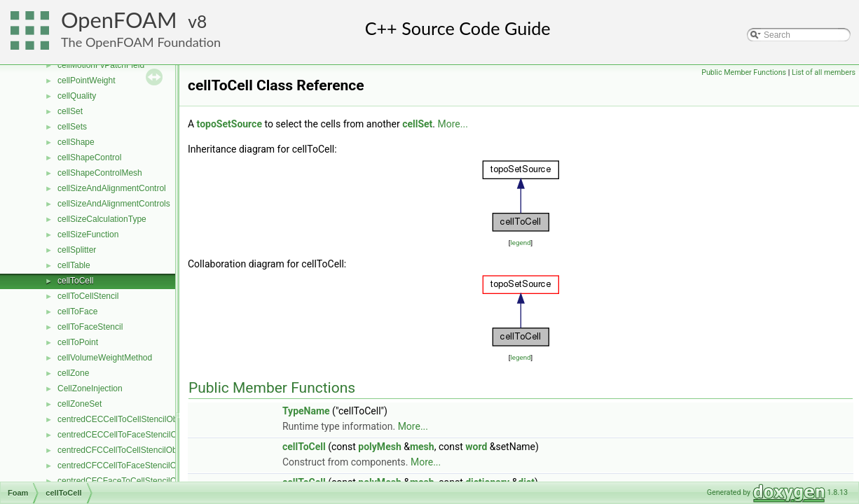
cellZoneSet (80, 404)
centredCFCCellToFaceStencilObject (126, 465)
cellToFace (77, 311)
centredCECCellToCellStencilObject (124, 419)
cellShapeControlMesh (100, 173)
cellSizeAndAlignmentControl (112, 188)
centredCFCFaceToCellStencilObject (126, 481)
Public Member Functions (744, 72)
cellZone (73, 373)
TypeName (306, 411)
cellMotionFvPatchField (101, 65)
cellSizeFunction (88, 234)
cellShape (76, 142)
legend (520, 243)
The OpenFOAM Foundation (141, 42)
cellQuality (77, 96)
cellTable (74, 265)
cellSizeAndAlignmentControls (114, 204)
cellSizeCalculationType (102, 219)
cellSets (72, 127)
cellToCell (75, 281)
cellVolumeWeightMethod (105, 358)
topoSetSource (229, 124)
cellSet (70, 111)
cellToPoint (78, 342)
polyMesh (379, 447)
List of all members (824, 72)
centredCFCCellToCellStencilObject (124, 450)
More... (453, 124)
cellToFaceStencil (90, 327)
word (476, 447)
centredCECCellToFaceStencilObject (126, 435)
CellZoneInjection (90, 388)
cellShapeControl (89, 157)
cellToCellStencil (88, 296)
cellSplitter (77, 250)
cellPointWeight (87, 80)
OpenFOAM (119, 20)
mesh (422, 447)
